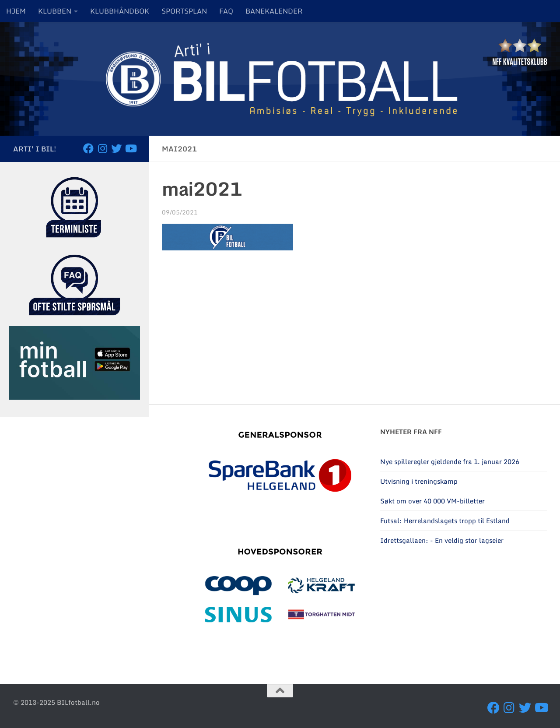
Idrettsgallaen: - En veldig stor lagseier (442, 540)
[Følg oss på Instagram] (102, 148)
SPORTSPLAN (184, 11)
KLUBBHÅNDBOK (120, 11)
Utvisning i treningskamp (419, 481)
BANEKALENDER (274, 11)
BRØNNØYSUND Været (464, 613)
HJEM (16, 11)
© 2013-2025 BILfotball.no (56, 702)
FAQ (226, 11)
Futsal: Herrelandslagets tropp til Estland (445, 521)
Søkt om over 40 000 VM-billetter (432, 501)
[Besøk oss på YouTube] (130, 148)
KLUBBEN (55, 11)
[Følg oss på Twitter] (116, 148)
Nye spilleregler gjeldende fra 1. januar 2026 (450, 461)
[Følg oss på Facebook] (88, 148)
